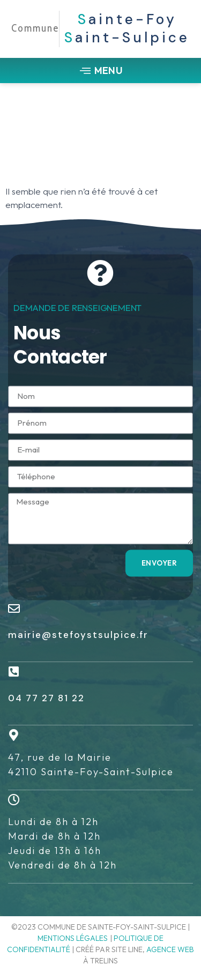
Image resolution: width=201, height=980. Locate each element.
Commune (35, 28)
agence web (170, 949)
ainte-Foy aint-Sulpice (127, 28)
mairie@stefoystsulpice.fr (78, 635)
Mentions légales (73, 938)
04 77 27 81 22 (46, 698)
